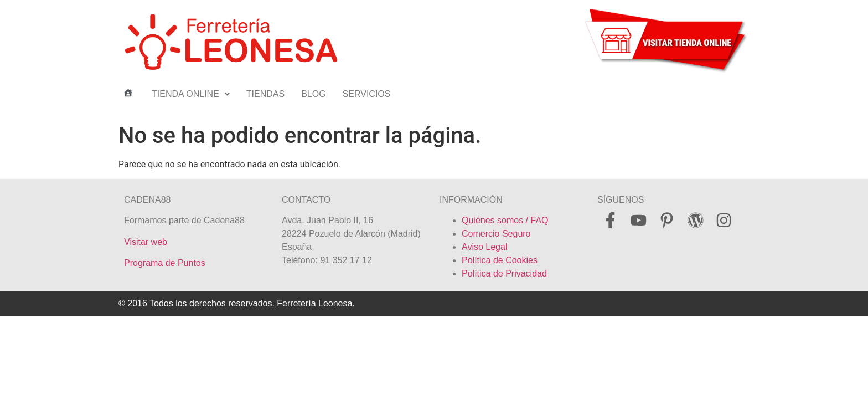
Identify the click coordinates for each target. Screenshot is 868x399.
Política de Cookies (500, 260)
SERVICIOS (367, 94)
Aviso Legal (484, 247)
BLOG (313, 94)
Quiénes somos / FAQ (505, 220)
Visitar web (146, 242)
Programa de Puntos (165, 263)
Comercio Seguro (496, 234)
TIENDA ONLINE (191, 94)
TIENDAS (265, 94)
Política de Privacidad (504, 273)
